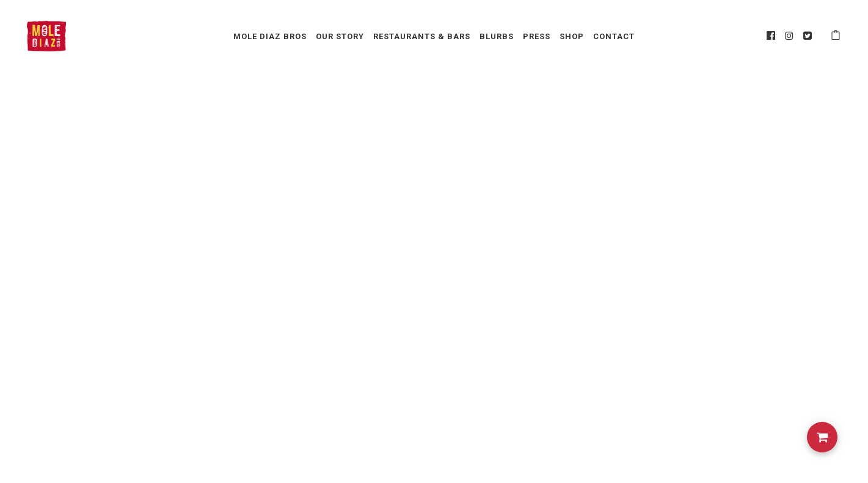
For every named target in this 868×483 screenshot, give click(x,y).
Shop (572, 36)
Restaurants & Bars (422, 36)
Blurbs (497, 36)
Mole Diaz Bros (270, 36)
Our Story (340, 36)
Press (537, 36)
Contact (614, 36)
